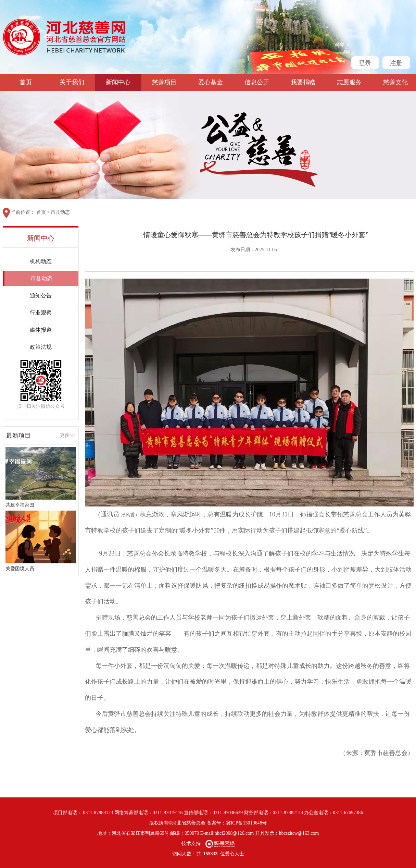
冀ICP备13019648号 (247, 823)
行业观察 (41, 313)
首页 (26, 82)
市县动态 (60, 212)
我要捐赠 (303, 82)
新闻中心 (118, 82)
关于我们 (72, 82)
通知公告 (41, 296)
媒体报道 (41, 330)
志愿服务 (349, 82)
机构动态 (41, 261)
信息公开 (257, 82)
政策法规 (41, 347)
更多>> (67, 436)
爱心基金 (211, 82)
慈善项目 (164, 82)
